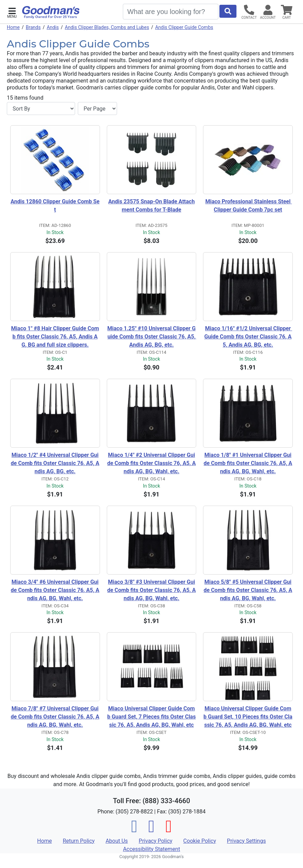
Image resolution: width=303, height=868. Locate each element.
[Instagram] (151, 830)
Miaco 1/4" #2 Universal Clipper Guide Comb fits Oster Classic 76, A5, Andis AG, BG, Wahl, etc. (151, 463)
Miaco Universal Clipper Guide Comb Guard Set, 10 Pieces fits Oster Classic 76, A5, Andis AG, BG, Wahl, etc (248, 717)
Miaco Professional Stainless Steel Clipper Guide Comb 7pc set (249, 206)
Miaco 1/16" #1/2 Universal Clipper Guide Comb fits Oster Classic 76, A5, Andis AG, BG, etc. (248, 337)
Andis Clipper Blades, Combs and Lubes (107, 27)
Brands (33, 27)
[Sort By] (41, 108)
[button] (12, 12)
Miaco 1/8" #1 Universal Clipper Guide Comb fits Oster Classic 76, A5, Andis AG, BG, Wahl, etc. (248, 463)
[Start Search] (228, 11)
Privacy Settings (246, 841)
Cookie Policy (200, 841)
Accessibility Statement (151, 849)
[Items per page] (97, 108)
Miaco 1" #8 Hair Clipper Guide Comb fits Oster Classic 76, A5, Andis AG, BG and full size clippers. (55, 337)
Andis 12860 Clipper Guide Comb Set (55, 206)
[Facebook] (134, 830)
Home (13, 27)
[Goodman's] (51, 12)
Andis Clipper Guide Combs (184, 27)
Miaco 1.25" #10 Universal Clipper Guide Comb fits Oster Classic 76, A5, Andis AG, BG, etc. (152, 337)
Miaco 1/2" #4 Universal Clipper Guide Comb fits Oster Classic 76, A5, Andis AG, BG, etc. (55, 463)
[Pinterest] (169, 830)
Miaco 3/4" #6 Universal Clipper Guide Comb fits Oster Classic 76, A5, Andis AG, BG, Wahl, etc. (55, 590)
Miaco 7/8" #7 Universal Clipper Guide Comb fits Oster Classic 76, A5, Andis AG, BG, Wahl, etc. (55, 717)
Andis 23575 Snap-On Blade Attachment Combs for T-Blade (151, 206)
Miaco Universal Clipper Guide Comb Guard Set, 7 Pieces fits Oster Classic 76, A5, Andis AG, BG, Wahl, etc (151, 717)
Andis (53, 27)
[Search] (171, 12)
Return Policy (79, 841)
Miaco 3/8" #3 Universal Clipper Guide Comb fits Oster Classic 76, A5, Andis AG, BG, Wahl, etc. (151, 590)
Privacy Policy (156, 841)
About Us (117, 841)
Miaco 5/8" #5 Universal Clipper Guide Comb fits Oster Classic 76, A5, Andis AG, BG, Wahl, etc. (248, 590)
